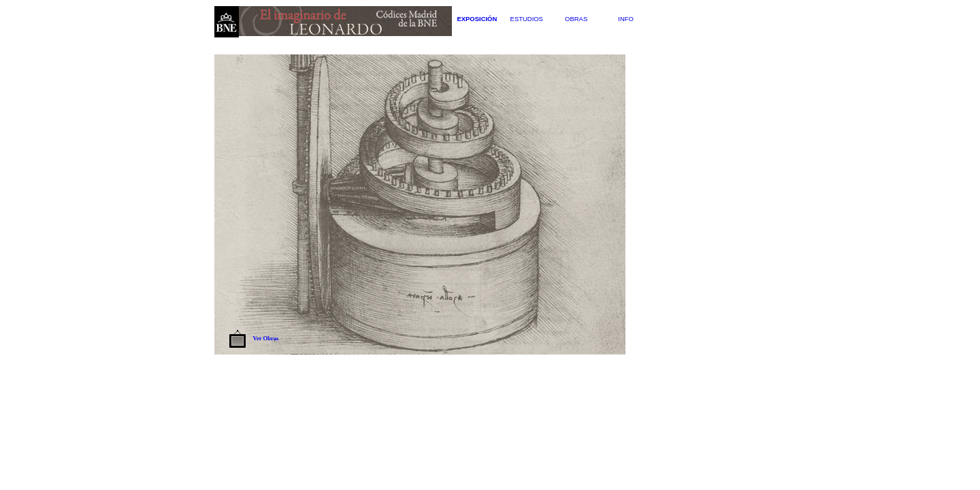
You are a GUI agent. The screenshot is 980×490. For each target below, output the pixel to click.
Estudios (527, 19)
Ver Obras (266, 338)
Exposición (477, 19)
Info (626, 19)
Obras (576, 19)
